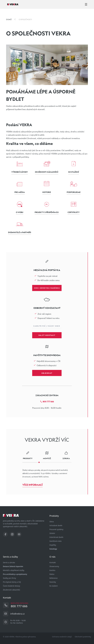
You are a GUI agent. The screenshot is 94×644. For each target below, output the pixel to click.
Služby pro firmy (9, 578)
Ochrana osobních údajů (62, 637)
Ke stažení (54, 586)
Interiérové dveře (56, 537)
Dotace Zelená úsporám (13, 566)
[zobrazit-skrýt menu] (86, 4)
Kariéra (52, 570)
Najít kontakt (47, 335)
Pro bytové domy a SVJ (12, 582)
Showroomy (54, 566)
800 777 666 (47, 402)
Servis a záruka (9, 562)
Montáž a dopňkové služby (14, 570)
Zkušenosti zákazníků (12, 590)
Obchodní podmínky (83, 637)
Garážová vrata (55, 541)
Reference (53, 578)
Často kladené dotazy (12, 586)
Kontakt (53, 562)
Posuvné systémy (56, 529)
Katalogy (53, 549)
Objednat (47, 373)
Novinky (53, 582)
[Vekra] (13, 4)
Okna (52, 522)
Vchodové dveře (56, 525)
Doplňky (53, 545)
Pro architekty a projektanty (15, 574)
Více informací (32, 485)
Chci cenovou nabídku (47, 288)
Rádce (52, 574)
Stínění (52, 533)
